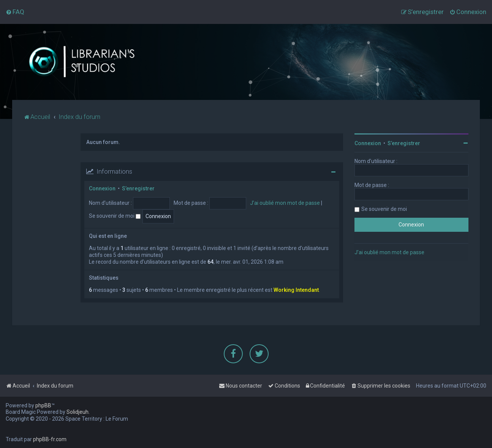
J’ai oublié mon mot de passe (285, 203)
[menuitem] (15, 12)
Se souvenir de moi (115, 215)
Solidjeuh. (78, 412)
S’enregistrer (138, 188)
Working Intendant (296, 290)
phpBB (43, 405)
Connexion (102, 188)
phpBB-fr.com (50, 439)
